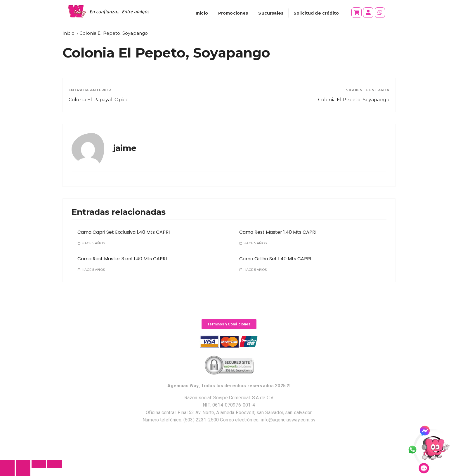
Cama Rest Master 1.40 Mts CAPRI (278, 232)
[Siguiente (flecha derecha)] (23, 472)
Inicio (202, 13)
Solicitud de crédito (316, 13)
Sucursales (271, 13)
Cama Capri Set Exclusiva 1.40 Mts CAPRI (124, 232)
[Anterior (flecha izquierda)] (7, 472)
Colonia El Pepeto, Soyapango (354, 100)
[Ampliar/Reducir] (55, 464)
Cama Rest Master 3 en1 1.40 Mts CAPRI (122, 259)
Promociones (233, 13)
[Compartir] (23, 464)
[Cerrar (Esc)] (7, 464)
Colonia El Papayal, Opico (99, 100)
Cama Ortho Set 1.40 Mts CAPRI (275, 259)
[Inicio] (68, 33)
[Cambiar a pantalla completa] (39, 464)
